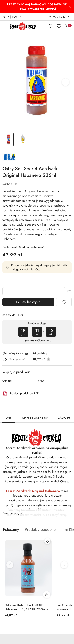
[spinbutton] (34, 291)
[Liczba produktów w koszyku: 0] (67, 26)
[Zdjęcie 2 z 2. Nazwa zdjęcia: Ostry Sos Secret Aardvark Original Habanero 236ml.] (23, 139)
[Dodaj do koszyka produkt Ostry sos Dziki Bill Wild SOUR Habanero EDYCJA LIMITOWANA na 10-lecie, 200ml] (47, 595)
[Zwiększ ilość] (62, 291)
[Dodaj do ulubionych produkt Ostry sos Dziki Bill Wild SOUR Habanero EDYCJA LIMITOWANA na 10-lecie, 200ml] (47, 541)
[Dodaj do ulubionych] (64, 302)
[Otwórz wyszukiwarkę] (51, 26)
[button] (66, 82)
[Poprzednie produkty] (10, 565)
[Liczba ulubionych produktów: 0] (59, 26)
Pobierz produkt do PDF (21, 394)
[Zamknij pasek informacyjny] (70, 7)
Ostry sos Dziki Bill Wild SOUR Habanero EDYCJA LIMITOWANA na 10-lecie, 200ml (27, 607)
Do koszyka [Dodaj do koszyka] (28, 302)
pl (6, 17)
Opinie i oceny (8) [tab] (35, 418)
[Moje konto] (59, 17)
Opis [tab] (9, 418)
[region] (37, 332)
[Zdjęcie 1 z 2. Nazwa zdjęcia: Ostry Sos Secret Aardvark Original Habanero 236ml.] (9, 139)
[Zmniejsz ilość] (6, 291)
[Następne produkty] (64, 565)
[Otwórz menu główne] (5, 26)
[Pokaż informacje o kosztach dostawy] (48, 359)
